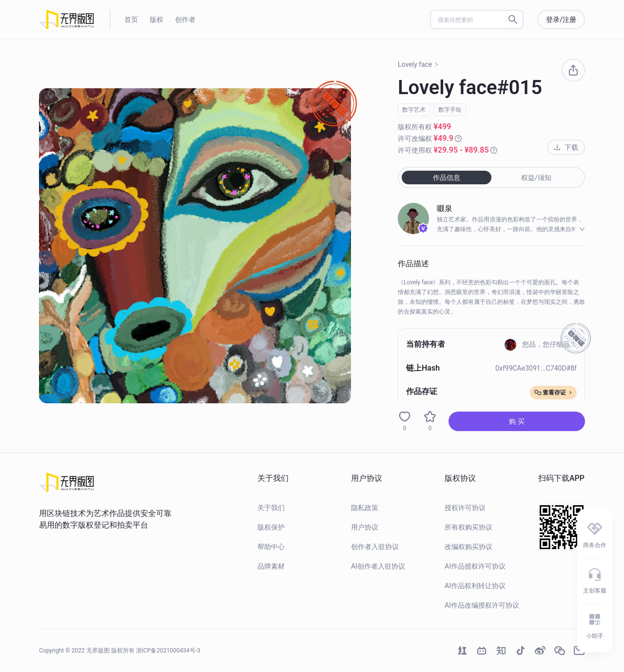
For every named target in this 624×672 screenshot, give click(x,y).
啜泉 (445, 208)
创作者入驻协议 (375, 547)
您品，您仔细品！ (541, 344)
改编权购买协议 (468, 547)
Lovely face (418, 64)
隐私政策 (365, 508)
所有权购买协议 (468, 527)
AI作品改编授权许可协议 (482, 605)
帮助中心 (271, 547)
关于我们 (271, 508)
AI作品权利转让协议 (475, 586)
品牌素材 (271, 566)
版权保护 (271, 527)
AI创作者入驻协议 (378, 566)
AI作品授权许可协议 (475, 566)
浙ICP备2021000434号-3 (168, 651)
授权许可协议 (465, 508)
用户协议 (365, 527)
